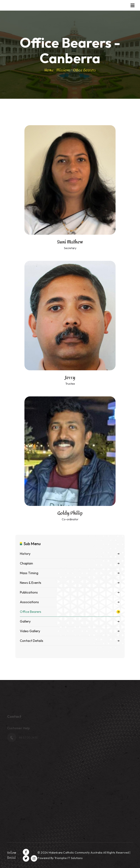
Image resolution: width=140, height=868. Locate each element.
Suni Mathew (70, 242)
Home (49, 70)
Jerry (70, 378)
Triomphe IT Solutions (68, 858)
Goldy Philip (70, 513)
